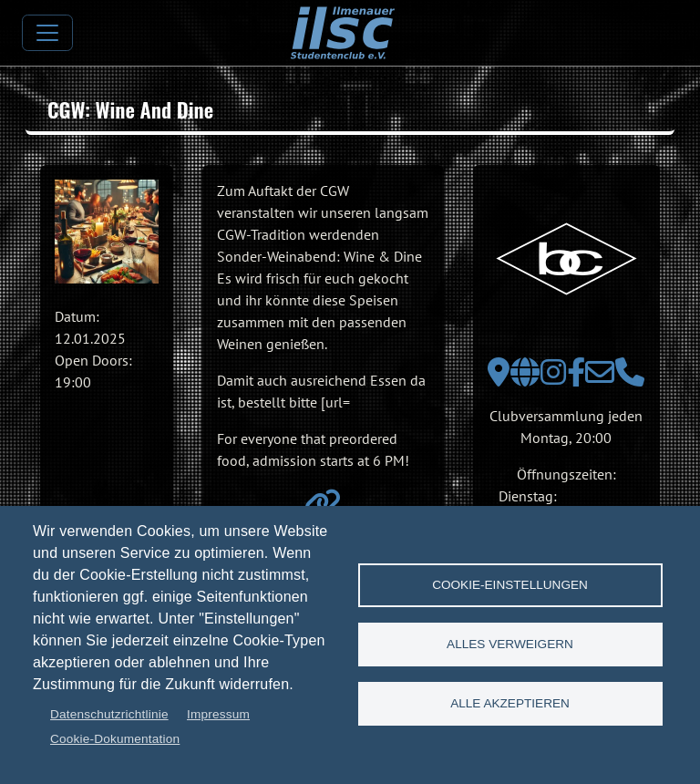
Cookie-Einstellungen (510, 585)
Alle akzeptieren (510, 703)
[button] (107, 232)
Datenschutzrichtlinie (109, 714)
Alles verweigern (510, 644)
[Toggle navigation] (47, 33)
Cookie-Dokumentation (115, 739)
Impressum (218, 714)
